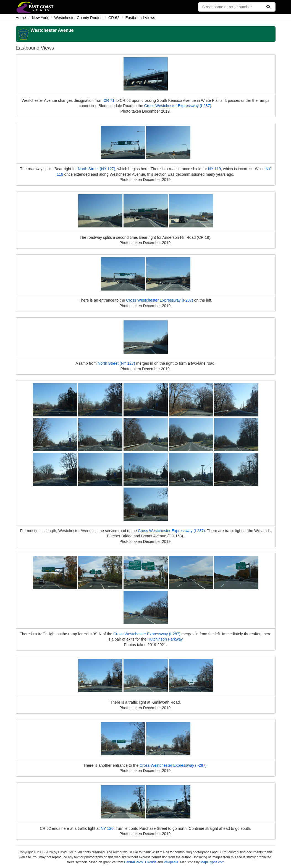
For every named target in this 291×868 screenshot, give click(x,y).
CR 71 (109, 100)
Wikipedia (171, 862)
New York (40, 18)
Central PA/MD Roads (140, 862)
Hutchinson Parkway (165, 639)
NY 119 (214, 169)
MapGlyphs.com (212, 862)
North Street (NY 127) (97, 169)
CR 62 (114, 18)
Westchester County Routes (78, 18)
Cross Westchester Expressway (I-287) (178, 106)
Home (21, 18)
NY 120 (107, 828)
